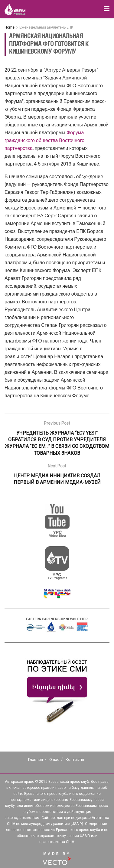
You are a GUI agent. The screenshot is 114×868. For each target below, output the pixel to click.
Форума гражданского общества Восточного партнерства (44, 140)
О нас (54, 759)
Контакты (75, 759)
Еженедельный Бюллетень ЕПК (46, 27)
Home (10, 27)
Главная (36, 759)
